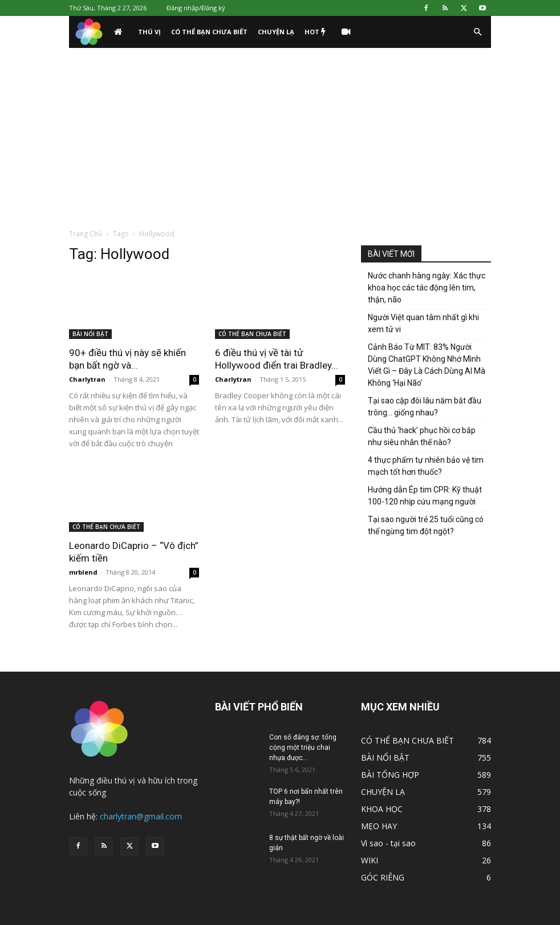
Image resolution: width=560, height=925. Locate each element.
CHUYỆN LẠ (276, 32)
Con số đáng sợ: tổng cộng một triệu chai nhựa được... (303, 748)
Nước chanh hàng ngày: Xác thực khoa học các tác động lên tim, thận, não (427, 288)
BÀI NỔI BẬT (90, 334)
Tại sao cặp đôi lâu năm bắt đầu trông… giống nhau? (425, 407)
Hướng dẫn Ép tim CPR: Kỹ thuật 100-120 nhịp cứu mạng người (425, 496)
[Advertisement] (280, 134)
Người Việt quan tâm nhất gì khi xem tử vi (423, 323)
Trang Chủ (86, 234)
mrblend (83, 572)
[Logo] (89, 32)
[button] (477, 32)
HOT (315, 32)
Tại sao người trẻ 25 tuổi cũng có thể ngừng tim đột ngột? (426, 525)
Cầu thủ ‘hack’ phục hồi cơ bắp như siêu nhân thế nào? (422, 436)
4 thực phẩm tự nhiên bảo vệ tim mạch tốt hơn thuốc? (426, 466)
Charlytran (87, 379)
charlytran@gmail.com (141, 816)
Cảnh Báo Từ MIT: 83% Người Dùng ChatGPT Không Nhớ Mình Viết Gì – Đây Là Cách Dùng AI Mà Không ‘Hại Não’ (427, 365)
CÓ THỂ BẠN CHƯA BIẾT (209, 32)
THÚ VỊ (149, 32)
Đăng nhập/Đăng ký (196, 8)
